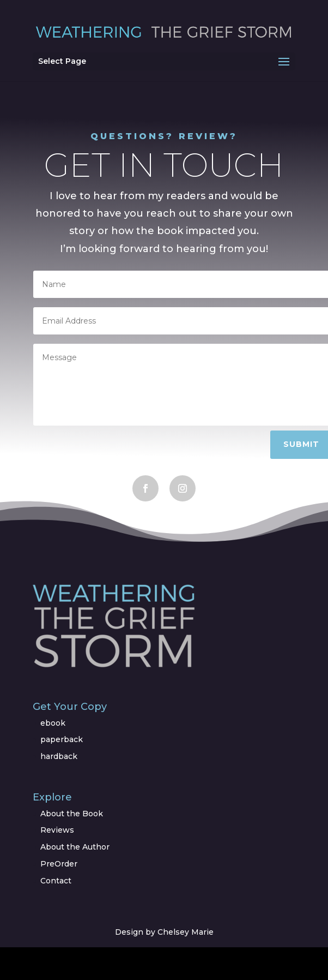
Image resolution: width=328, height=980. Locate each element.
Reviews (57, 830)
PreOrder (59, 864)
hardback (59, 756)
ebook (53, 723)
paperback (62, 739)
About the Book (72, 814)
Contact (56, 881)
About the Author (75, 847)
